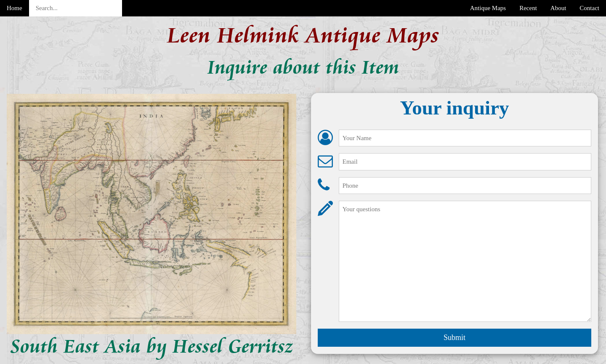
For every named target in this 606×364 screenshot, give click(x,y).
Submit (454, 337)
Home (15, 8)
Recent (528, 8)
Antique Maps (488, 8)
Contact (589, 8)
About (558, 8)
